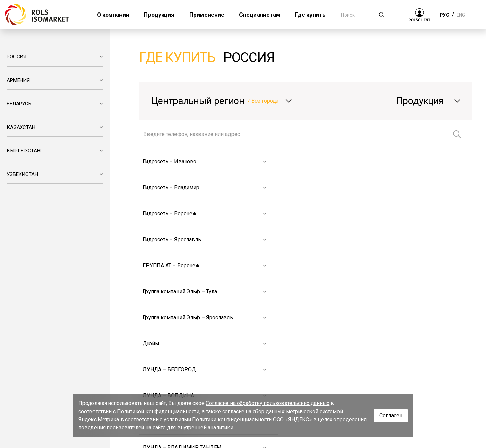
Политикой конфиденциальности (158, 411)
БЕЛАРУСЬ (19, 104)
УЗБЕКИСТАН (22, 174)
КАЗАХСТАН (21, 127)
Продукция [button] (159, 15)
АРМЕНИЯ (18, 80)
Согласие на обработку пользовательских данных (267, 403)
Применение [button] (207, 15)
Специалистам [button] (260, 15)
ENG (461, 15)
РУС (444, 15)
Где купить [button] (310, 15)
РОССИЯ (17, 57)
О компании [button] (113, 15)
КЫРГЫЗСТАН (23, 151)
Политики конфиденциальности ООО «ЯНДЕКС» (252, 419)
